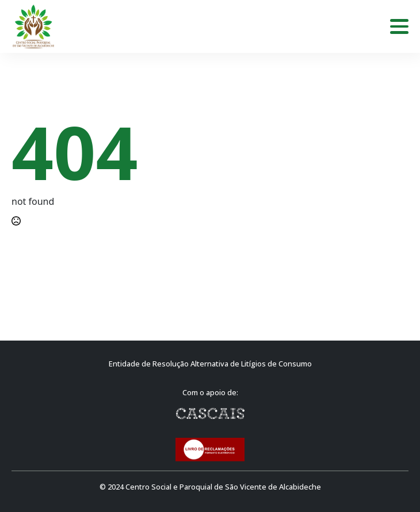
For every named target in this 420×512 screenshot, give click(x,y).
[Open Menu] (399, 26)
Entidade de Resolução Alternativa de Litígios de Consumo (210, 364)
